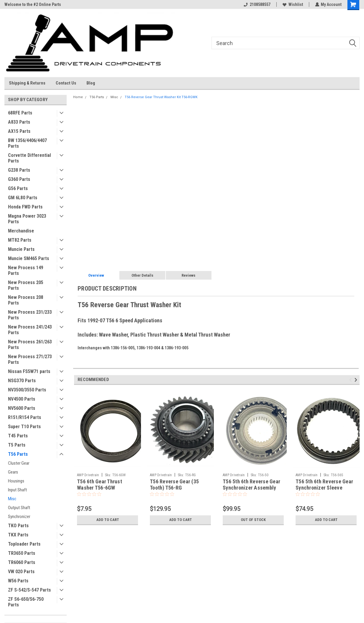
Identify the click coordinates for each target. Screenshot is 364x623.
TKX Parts (18, 535)
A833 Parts (19, 122)
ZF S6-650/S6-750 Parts (26, 602)
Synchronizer (19, 517)
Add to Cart (108, 520)
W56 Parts (18, 581)
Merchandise (21, 231)
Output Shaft (19, 508)
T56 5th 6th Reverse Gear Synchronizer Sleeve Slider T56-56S (324, 488)
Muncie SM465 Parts (29, 258)
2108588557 (257, 4)
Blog (91, 83)
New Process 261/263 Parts (30, 345)
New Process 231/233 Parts (30, 315)
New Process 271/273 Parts (30, 359)
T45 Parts (18, 436)
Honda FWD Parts (25, 207)
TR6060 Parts (22, 562)
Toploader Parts (24, 544)
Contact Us (66, 83)
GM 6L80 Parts (23, 198)
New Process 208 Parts (26, 300)
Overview (96, 275)
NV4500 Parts (22, 399)
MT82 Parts (20, 240)
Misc (12, 499)
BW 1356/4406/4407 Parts (27, 143)
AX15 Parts (19, 131)
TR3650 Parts (22, 553)
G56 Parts (18, 188)
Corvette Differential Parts (29, 158)
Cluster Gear (19, 463)
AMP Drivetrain (88, 475)
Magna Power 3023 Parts (27, 219)
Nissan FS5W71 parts (29, 371)
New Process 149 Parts (26, 270)
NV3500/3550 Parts (27, 390)
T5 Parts (17, 445)
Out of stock (253, 520)
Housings (16, 481)
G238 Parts (19, 170)
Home (78, 97)
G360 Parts (19, 179)
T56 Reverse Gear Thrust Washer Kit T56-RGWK (161, 97)
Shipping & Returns (27, 83)
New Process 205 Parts (26, 285)
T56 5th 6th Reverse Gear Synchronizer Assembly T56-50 (251, 488)
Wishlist (292, 4)
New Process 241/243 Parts (30, 330)
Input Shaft (17, 490)
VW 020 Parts (21, 572)
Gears (13, 472)
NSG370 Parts (22, 381)
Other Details (142, 275)
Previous (351, 380)
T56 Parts (18, 454)
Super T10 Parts (24, 427)
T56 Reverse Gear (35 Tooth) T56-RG (174, 485)
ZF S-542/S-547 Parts (29, 590)
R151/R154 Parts (25, 417)
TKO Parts (18, 526)
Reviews (189, 275)
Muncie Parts (21, 249)
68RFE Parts (20, 113)
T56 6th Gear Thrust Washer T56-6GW (100, 485)
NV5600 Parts (22, 408)
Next (357, 380)
